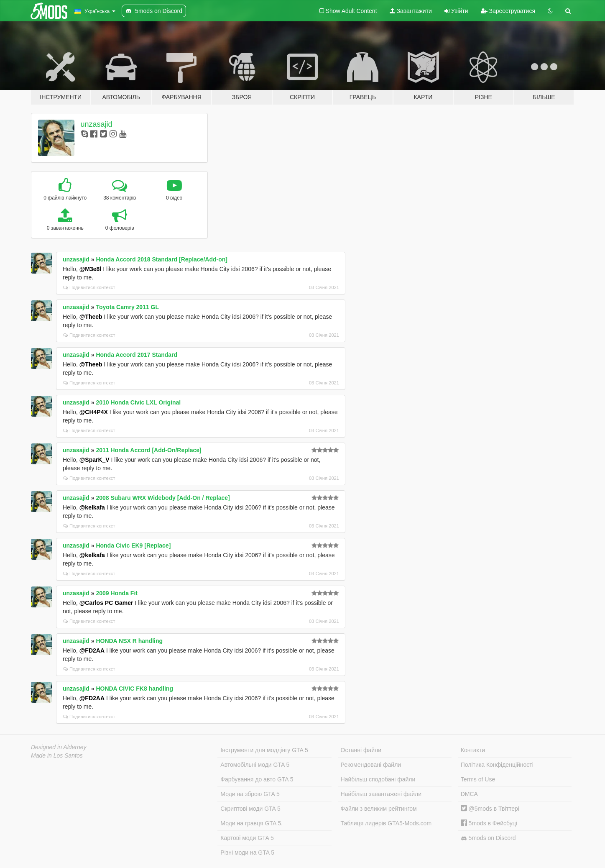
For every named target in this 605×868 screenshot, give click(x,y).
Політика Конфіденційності (497, 765)
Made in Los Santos (57, 755)
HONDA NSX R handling (129, 641)
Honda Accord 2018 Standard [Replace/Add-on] (162, 259)
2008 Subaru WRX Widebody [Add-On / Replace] (163, 498)
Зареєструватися (508, 11)
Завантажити (411, 11)
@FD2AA (92, 650)
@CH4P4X (94, 412)
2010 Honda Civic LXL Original (138, 402)
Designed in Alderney (59, 747)
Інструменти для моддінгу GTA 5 (264, 750)
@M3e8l (91, 269)
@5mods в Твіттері (490, 809)
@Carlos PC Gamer (106, 603)
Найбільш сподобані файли (378, 779)
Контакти (473, 750)
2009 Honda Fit (117, 593)
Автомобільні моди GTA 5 (255, 765)
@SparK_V (94, 460)
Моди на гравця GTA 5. (251, 823)
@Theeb (91, 317)
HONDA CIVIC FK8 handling (134, 689)
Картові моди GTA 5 (247, 838)
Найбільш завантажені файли (381, 794)
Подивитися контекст (89, 287)
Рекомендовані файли (371, 765)
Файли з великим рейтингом (379, 809)
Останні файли (361, 750)
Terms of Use (478, 779)
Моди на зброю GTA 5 (250, 794)
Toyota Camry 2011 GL (127, 307)
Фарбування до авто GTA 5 (257, 779)
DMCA (469, 794)
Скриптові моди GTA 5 (250, 809)
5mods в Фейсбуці (489, 823)
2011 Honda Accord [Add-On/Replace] (148, 450)
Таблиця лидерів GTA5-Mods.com (386, 823)
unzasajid (97, 124)
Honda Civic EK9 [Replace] (133, 545)
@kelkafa (92, 507)
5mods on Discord (488, 838)
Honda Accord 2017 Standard (137, 355)
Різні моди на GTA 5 (247, 853)
